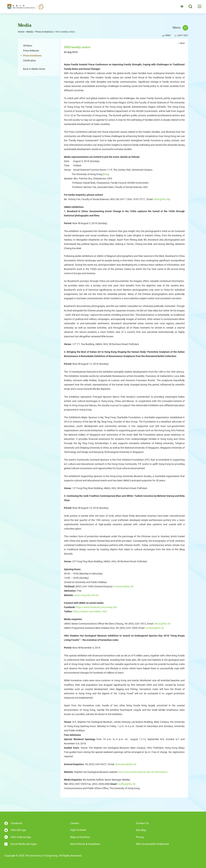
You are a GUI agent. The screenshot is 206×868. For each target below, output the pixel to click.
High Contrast (78, 830)
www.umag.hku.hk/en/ (87, 595)
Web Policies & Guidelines (85, 844)
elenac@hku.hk (162, 624)
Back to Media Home (34, 69)
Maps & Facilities (80, 837)
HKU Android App (18, 837)
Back (182, 43)
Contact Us (142, 823)
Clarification (29, 61)
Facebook (13, 823)
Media (30, 32)
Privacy (140, 837)
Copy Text (183, 35)
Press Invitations (44, 32)
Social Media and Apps (21, 844)
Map (106, 174)
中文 (180, 7)
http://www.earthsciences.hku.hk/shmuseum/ (143, 772)
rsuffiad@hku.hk (127, 784)
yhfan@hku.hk (161, 199)
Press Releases (31, 51)
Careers (75, 823)
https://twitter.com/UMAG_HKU (90, 611)
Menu (180, 28)
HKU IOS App (15, 830)
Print (168, 35)
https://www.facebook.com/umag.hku (96, 607)
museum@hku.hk (124, 586)
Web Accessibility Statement (152, 844)
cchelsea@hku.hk (155, 628)
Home (21, 32)
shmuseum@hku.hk (126, 764)
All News (28, 46)
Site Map (141, 830)
